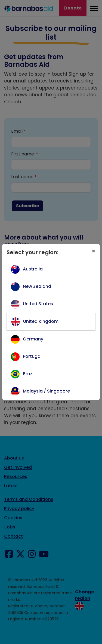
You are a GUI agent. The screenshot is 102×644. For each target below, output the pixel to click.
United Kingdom (41, 321)
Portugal (32, 356)
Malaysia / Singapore (46, 391)
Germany (33, 339)
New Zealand (37, 286)
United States (38, 304)
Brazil (29, 374)
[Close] (94, 251)
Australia (33, 269)
